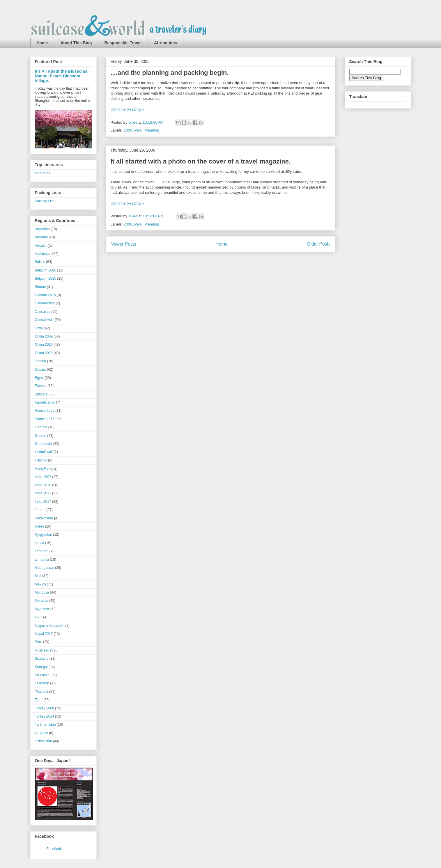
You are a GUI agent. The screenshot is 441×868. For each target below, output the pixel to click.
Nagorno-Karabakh (50, 626)
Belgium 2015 (46, 278)
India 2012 (43, 493)
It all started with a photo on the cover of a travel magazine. (201, 161)
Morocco (42, 601)
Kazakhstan (44, 518)
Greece (41, 436)
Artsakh (41, 246)
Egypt (39, 378)
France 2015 (45, 419)
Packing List (44, 201)
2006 (128, 130)
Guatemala (44, 444)
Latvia (40, 543)
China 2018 (44, 353)
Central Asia (44, 320)
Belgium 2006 (46, 270)
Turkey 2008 (45, 708)
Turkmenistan (45, 725)
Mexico (40, 584)
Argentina (42, 229)
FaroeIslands (45, 402)
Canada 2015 (45, 295)
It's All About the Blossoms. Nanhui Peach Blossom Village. (62, 76)
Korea (40, 526)
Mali (38, 576)
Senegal (41, 667)
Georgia (41, 427)
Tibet (39, 700)
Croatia (41, 361)
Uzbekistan (44, 741)
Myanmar (42, 609)
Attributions (165, 43)
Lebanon (42, 551)
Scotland (42, 658)
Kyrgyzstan (44, 535)
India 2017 (43, 502)
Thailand (42, 692)
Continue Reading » (127, 109)
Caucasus (43, 312)
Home (42, 43)
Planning (152, 130)
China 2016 (44, 345)
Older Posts (319, 244)
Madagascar (45, 568)
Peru (138, 130)
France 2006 (45, 411)
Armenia (41, 237)
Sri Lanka (42, 675)
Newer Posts (123, 244)
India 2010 (43, 485)
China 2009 (44, 336)
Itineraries (43, 173)
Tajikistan (42, 683)
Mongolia (42, 592)
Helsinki (41, 460)
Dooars (41, 370)
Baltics (40, 262)
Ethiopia (41, 394)
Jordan (40, 510)
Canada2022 (45, 303)
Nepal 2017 (44, 634)
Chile (39, 328)
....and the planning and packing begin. (170, 73)
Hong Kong (44, 468)
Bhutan (40, 287)
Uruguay (41, 733)
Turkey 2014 (45, 716)
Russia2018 (44, 650)
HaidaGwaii (44, 452)
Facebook (54, 849)
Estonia (41, 386)
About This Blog (76, 43)
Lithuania (42, 560)
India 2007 (43, 477)
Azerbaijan (43, 254)
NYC (39, 617)
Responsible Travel (123, 43)
